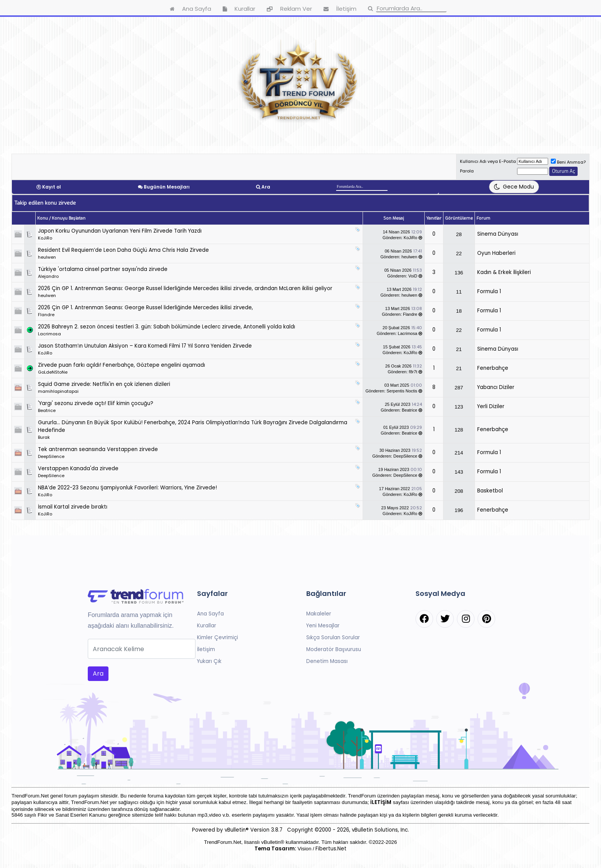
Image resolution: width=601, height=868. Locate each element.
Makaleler (319, 614)
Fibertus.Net (331, 849)
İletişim (206, 649)
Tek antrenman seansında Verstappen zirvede (98, 449)
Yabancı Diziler (496, 387)
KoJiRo (45, 238)
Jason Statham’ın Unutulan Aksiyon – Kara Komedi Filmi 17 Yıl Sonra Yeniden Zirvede (145, 346)
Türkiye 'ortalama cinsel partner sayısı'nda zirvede (103, 269)
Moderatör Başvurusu (334, 649)
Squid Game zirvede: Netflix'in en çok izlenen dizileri (104, 384)
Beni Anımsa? (568, 162)
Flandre (46, 315)
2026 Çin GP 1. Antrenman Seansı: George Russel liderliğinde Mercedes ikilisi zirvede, (145, 308)
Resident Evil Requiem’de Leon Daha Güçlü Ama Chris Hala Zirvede (123, 250)
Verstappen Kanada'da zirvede (78, 468)
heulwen (47, 257)
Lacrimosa (49, 334)
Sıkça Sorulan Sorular (333, 637)
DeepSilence (51, 456)
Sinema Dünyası (498, 234)
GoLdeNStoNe (53, 372)
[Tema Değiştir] (514, 187)
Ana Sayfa (210, 614)
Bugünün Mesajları (167, 187)
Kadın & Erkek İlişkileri (504, 272)
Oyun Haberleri (496, 253)
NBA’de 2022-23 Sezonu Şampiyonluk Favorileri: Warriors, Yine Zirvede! (127, 488)
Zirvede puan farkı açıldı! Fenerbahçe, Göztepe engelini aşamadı (122, 365)
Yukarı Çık (209, 661)
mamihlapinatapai (58, 391)
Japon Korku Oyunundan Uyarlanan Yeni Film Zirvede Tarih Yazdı (120, 231)
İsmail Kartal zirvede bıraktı (73, 507)
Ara (266, 187)
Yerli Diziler (491, 406)
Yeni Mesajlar (323, 626)
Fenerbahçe (493, 368)
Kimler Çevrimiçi (218, 637)
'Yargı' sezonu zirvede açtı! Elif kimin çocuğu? (96, 403)
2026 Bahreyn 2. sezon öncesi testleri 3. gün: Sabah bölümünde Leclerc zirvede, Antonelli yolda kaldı (167, 327)
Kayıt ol (52, 187)
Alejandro (48, 276)
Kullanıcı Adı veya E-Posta (488, 161)
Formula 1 (489, 291)
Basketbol (490, 491)
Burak (44, 437)
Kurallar (207, 626)
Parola (467, 171)
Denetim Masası (327, 661)
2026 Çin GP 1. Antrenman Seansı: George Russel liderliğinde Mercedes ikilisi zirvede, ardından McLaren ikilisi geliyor (185, 288)
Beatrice (47, 410)
